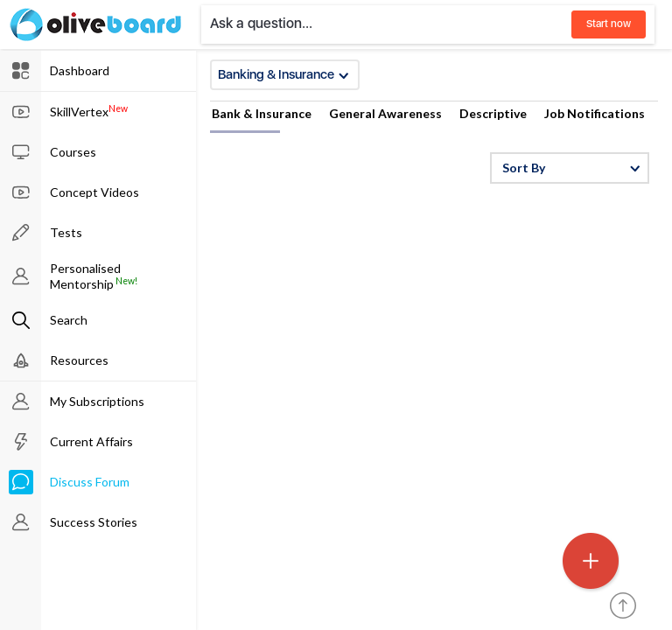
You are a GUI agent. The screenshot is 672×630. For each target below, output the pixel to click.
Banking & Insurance (283, 74)
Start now (609, 24)
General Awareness (385, 113)
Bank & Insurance (262, 113)
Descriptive (493, 113)
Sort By (571, 168)
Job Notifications (595, 113)
